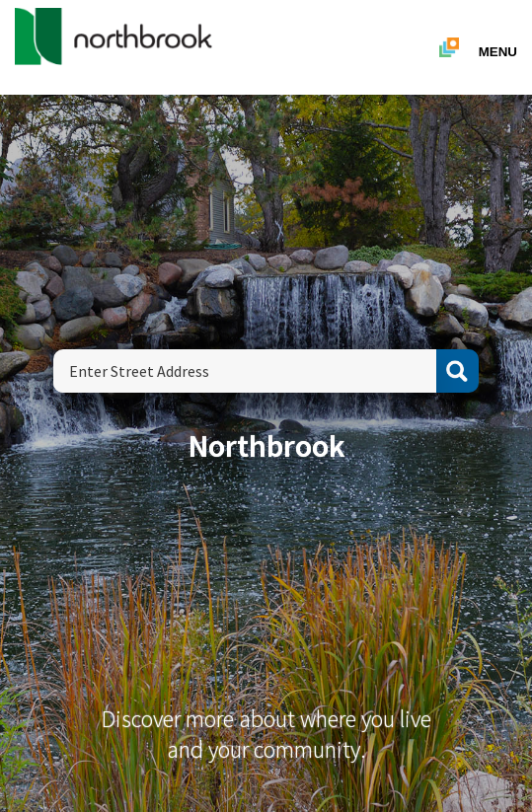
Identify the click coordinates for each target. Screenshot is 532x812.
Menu (498, 52)
